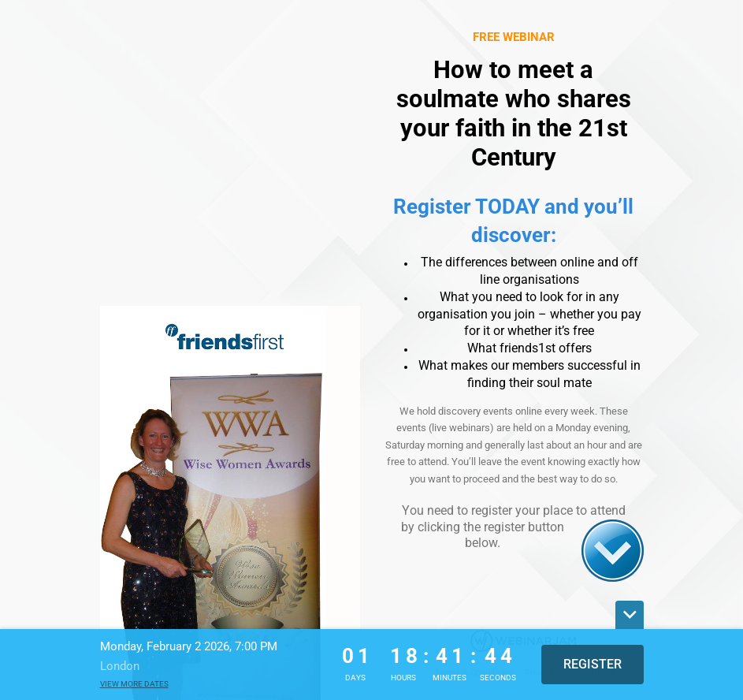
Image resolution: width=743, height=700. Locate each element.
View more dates (134, 684)
